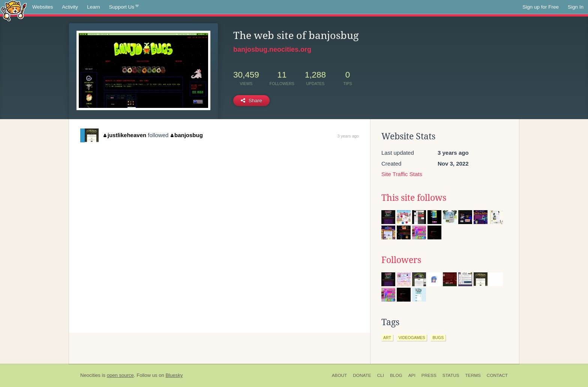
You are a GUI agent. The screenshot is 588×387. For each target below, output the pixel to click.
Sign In (576, 7)
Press (429, 375)
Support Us (124, 7)
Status (451, 375)
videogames (412, 338)
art (387, 338)
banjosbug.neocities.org (272, 49)
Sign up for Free (541, 7)
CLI (381, 375)
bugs (438, 338)
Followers (401, 260)
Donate (362, 375)
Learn (94, 7)
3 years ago (348, 136)
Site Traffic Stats (402, 174)
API (412, 375)
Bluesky (174, 375)
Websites (43, 7)
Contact (497, 375)
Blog (396, 375)
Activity (70, 7)
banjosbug (187, 135)
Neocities (90, 375)
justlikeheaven (125, 135)
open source (120, 375)
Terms (473, 375)
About (340, 375)
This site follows (414, 198)
